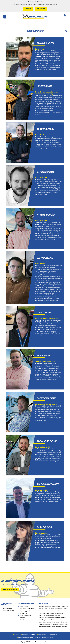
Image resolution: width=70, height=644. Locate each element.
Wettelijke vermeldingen (29, 635)
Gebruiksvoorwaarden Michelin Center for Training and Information (36, 637)
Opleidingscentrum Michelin (26, 617)
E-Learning (23, 613)
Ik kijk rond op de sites (10, 589)
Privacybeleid (54, 635)
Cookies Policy (42, 635)
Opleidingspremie (25, 611)
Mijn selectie (65, 18)
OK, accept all (41, 9)
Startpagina (5, 23)
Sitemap (17, 635)
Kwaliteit (23, 620)
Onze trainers (24, 607)
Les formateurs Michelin (27, 609)
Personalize (28, 9)
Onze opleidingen (8, 608)
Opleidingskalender (8, 610)
